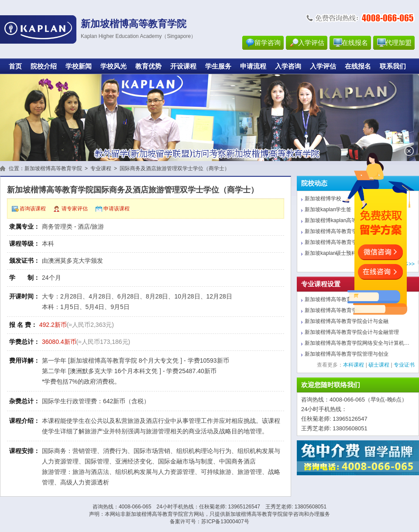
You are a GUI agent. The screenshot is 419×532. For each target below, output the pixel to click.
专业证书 (404, 365)
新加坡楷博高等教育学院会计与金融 (347, 321)
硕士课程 (379, 365)
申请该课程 (117, 209)
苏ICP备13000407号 (225, 522)
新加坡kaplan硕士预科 (331, 253)
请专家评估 (75, 209)
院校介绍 (44, 66)
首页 (15, 66)
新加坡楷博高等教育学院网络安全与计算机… (357, 343)
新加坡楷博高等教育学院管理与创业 (347, 354)
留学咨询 (268, 43)
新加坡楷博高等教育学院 (53, 168)
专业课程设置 (321, 284)
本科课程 (354, 365)
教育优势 (148, 66)
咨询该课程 (33, 209)
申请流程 (253, 66)
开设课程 (183, 66)
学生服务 (218, 66)
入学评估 (311, 43)
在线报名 (355, 43)
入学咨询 (288, 66)
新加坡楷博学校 (323, 199)
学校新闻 (79, 66)
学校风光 (113, 66)
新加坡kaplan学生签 (328, 209)
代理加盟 (398, 43)
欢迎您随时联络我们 (331, 385)
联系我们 (393, 66)
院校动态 (314, 183)
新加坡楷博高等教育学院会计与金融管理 (352, 332)
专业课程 (101, 168)
